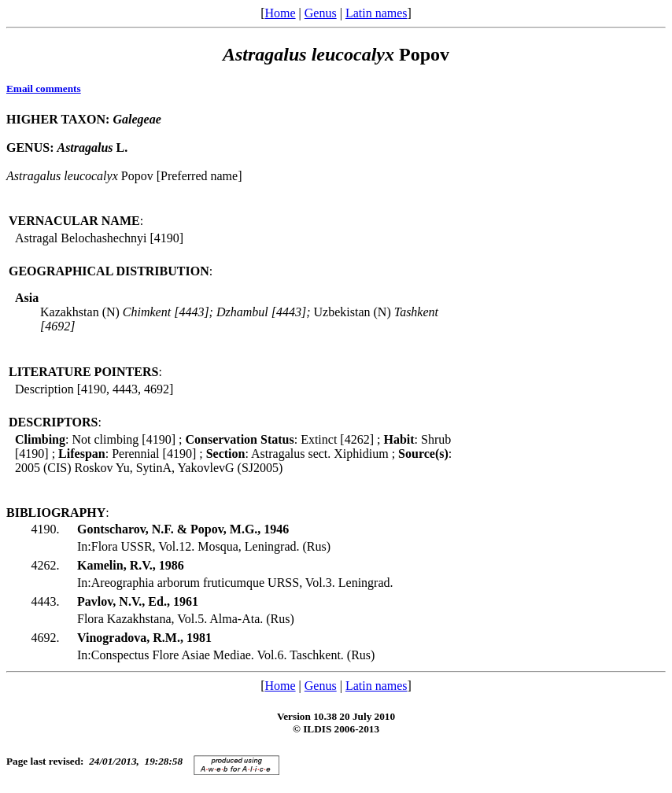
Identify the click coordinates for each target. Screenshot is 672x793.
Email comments (44, 89)
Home (280, 13)
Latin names (377, 13)
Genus (321, 13)
